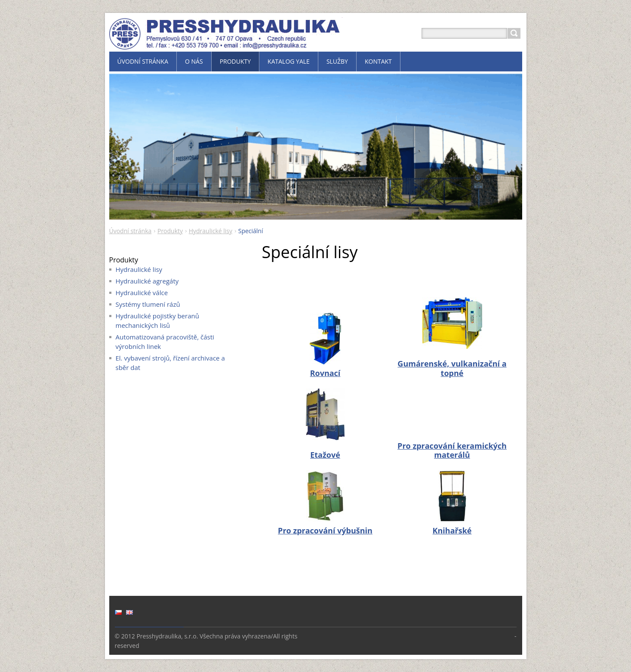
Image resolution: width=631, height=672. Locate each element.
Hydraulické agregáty (147, 281)
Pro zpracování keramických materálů (452, 450)
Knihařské (452, 530)
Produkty (170, 231)
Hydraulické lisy (211, 231)
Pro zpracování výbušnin (325, 530)
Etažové (325, 455)
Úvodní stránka (131, 231)
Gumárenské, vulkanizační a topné (452, 368)
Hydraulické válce (142, 293)
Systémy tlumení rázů (148, 304)
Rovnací (325, 373)
